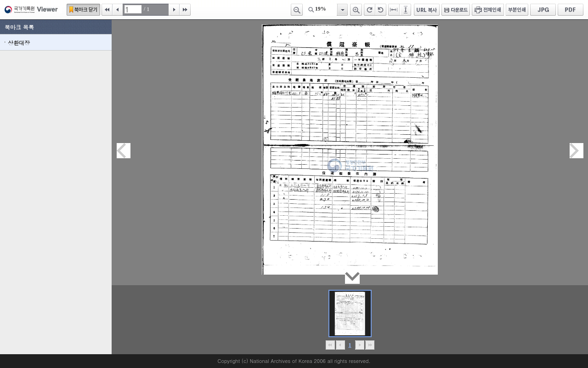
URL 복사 (427, 10)
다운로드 (456, 10)
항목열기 (342, 10)
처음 (107, 10)
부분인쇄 (517, 10)
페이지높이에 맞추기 (406, 10)
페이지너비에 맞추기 (394, 10)
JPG (543, 10)
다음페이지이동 (577, 151)
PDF (571, 10)
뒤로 (359, 345)
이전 (118, 10)
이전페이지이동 (124, 151)
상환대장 (19, 43)
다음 (174, 10)
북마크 (83, 10)
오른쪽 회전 (370, 10)
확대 (356, 10)
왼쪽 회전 (381, 10)
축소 (297, 10)
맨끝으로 (370, 345)
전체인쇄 (488, 10)
